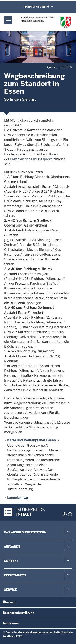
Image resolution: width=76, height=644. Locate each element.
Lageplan (14, 498)
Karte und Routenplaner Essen (32, 440)
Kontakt (11, 561)
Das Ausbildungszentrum (25, 532)
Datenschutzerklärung (19, 613)
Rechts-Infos (15, 575)
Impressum (11, 623)
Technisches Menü (36, 7)
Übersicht (10, 602)
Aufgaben (12, 547)
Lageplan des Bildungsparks (31, 159)
